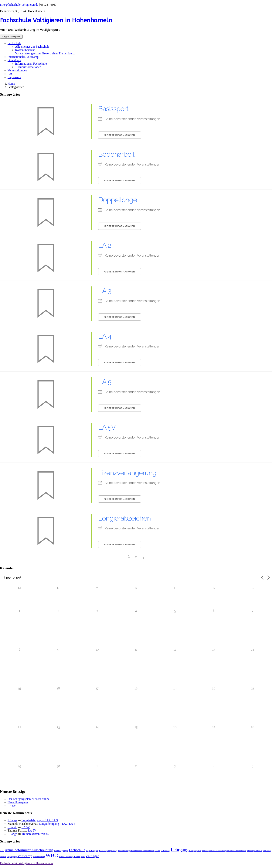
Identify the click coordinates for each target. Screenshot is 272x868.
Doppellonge (118, 200)
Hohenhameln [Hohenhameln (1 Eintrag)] (136, 851)
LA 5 (105, 382)
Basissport (113, 109)
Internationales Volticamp (23, 57)
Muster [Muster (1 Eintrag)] (205, 851)
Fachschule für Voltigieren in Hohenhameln (26, 863)
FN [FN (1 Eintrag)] (87, 851)
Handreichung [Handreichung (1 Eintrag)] (124, 851)
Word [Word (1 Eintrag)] (83, 857)
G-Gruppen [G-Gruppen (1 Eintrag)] (94, 851)
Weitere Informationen (119, 135)
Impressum (14, 77)
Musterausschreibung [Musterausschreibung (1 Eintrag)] (217, 851)
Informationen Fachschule (31, 64)
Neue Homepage (18, 802)
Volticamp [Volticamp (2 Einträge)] (25, 856)
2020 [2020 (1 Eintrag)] (2, 851)
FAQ (10, 74)
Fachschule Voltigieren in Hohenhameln (56, 20)
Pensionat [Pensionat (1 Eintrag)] (267, 851)
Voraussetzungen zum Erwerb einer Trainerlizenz (45, 53)
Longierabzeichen (124, 518)
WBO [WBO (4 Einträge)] (52, 855)
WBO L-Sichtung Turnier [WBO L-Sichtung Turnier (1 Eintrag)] (70, 857)
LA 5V (107, 427)
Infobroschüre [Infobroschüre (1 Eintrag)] (148, 851)
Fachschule (14, 43)
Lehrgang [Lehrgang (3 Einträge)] (180, 850)
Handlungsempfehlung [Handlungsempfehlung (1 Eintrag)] (108, 851)
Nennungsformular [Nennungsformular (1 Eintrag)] (255, 851)
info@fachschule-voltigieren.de (19, 5)
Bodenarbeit (116, 154)
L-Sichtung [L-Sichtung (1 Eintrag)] (165, 851)
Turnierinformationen (28, 67)
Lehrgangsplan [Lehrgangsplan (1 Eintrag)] (195, 851)
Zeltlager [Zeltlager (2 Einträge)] (92, 856)
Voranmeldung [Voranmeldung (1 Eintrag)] (39, 857)
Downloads (14, 60)
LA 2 (105, 245)
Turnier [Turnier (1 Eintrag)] (3, 857)
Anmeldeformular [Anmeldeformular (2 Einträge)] (18, 850)
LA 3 (105, 291)
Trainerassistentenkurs (35, 834)
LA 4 (105, 336)
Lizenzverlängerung (127, 473)
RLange (12, 820)
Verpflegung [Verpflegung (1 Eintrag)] (12, 857)
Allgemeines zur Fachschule (32, 47)
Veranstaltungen (17, 70)
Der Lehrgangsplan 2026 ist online (29, 799)
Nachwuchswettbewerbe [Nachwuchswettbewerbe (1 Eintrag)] (236, 851)
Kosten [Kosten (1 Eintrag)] (157, 851)
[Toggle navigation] (11, 37)
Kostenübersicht (25, 50)
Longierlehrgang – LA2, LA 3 (40, 820)
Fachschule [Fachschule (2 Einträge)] (77, 850)
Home (11, 84)
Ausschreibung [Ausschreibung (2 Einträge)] (42, 850)
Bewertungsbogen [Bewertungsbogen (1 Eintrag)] (61, 851)
